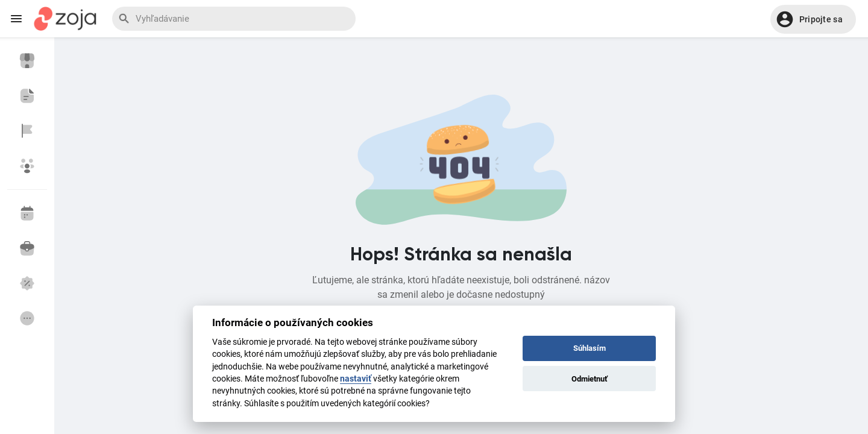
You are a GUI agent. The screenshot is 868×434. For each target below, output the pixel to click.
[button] (813, 19)
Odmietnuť (590, 379)
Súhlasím (590, 348)
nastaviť (356, 379)
